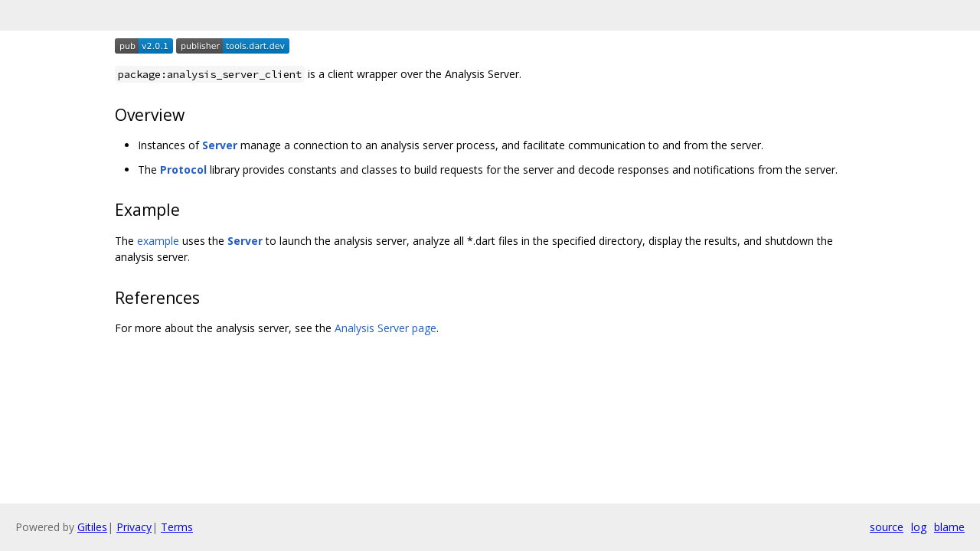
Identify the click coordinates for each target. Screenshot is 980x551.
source (887, 527)
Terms (177, 527)
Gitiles (92, 527)
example (158, 241)
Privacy (134, 527)
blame (949, 527)
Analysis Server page (385, 328)
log (919, 527)
